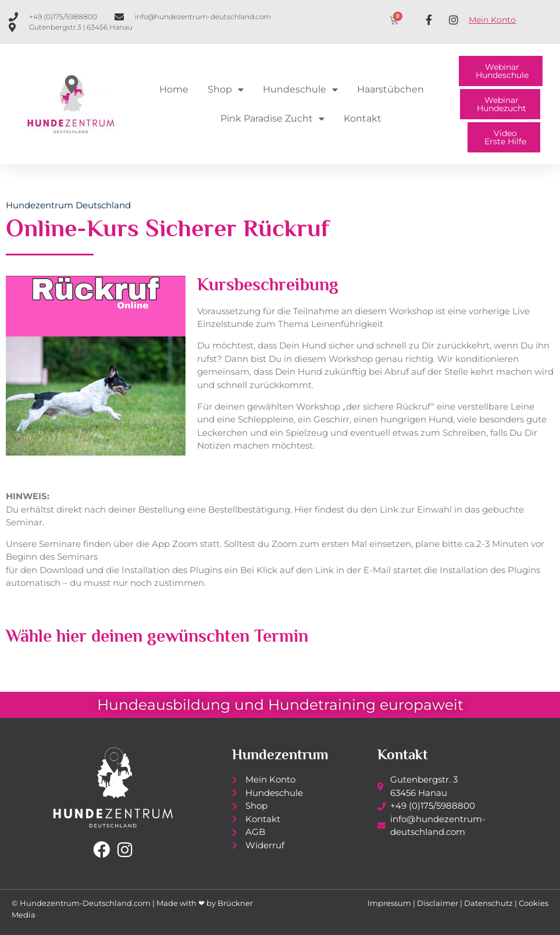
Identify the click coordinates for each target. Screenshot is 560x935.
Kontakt (363, 118)
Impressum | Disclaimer (413, 903)
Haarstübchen (390, 89)
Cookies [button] (534, 903)
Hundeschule (300, 90)
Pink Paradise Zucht (272, 119)
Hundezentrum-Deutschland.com (85, 903)
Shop (226, 90)
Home (174, 89)
